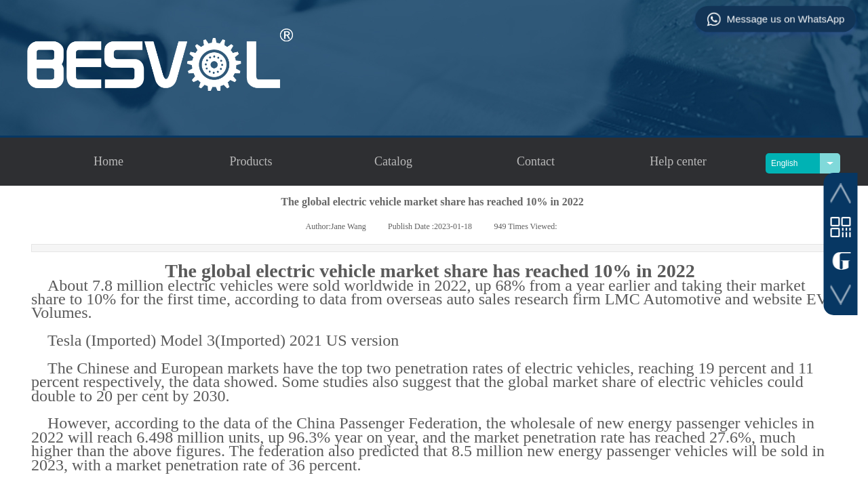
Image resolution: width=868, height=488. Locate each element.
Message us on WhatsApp (775, 19)
